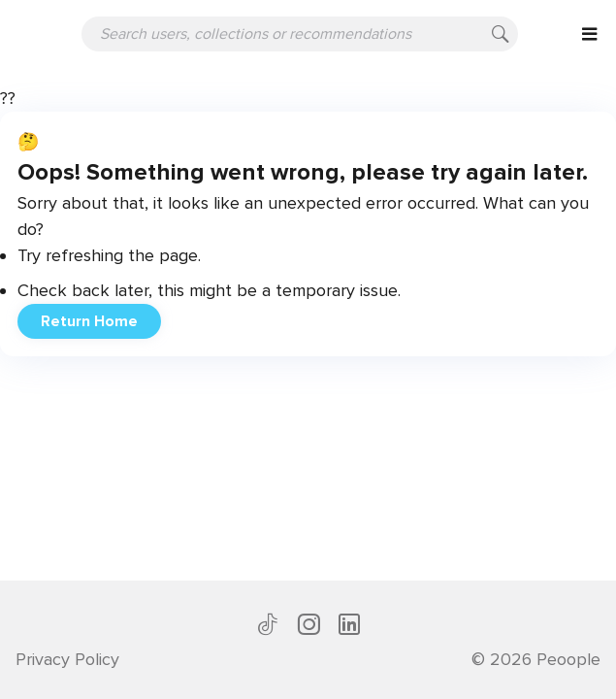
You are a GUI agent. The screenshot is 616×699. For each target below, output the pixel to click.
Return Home (89, 321)
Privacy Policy (67, 659)
